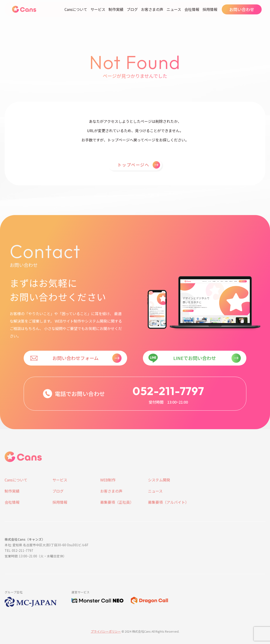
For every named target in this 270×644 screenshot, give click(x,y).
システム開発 (159, 480)
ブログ (132, 9)
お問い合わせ (242, 9)
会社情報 (192, 9)
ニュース (174, 9)
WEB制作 (108, 480)
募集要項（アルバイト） (168, 502)
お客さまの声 (152, 9)
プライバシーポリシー (106, 631)
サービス (98, 9)
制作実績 (116, 9)
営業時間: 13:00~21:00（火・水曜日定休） (35, 556)
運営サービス (80, 592)
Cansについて (76, 9)
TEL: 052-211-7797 (19, 550)
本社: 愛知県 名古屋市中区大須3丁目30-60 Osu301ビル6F (47, 545)
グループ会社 (14, 592)
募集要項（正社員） (117, 502)
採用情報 (210, 9)
